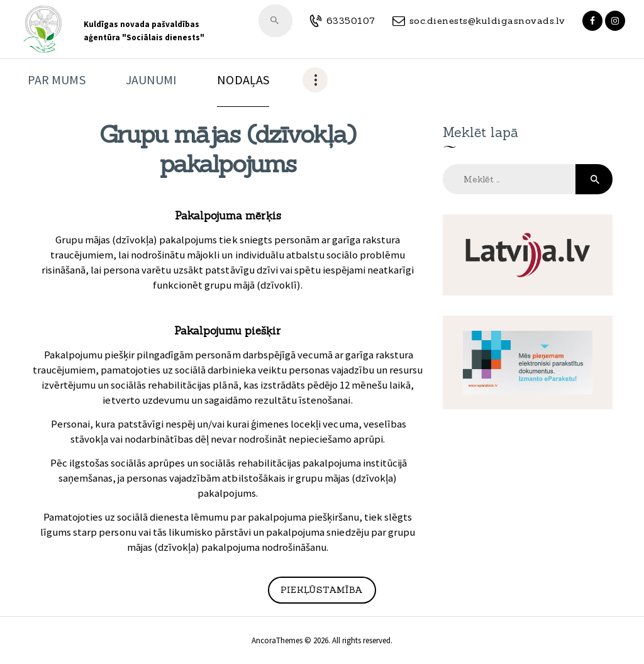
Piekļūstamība (322, 590)
